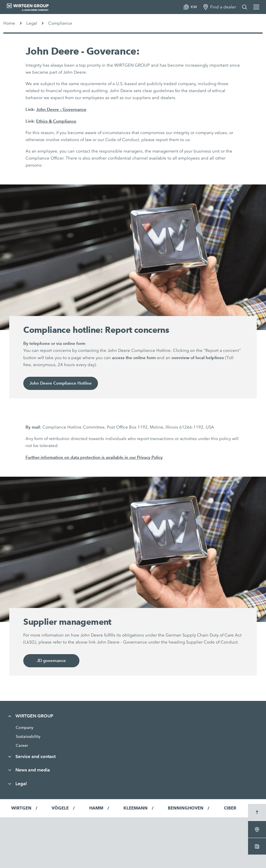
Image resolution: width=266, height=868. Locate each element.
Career (22, 745)
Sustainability (28, 736)
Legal (32, 23)
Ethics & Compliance (56, 121)
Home (9, 23)
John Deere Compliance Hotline (61, 383)
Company (25, 727)
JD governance (51, 661)
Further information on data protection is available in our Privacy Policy (94, 457)
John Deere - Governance (61, 109)
